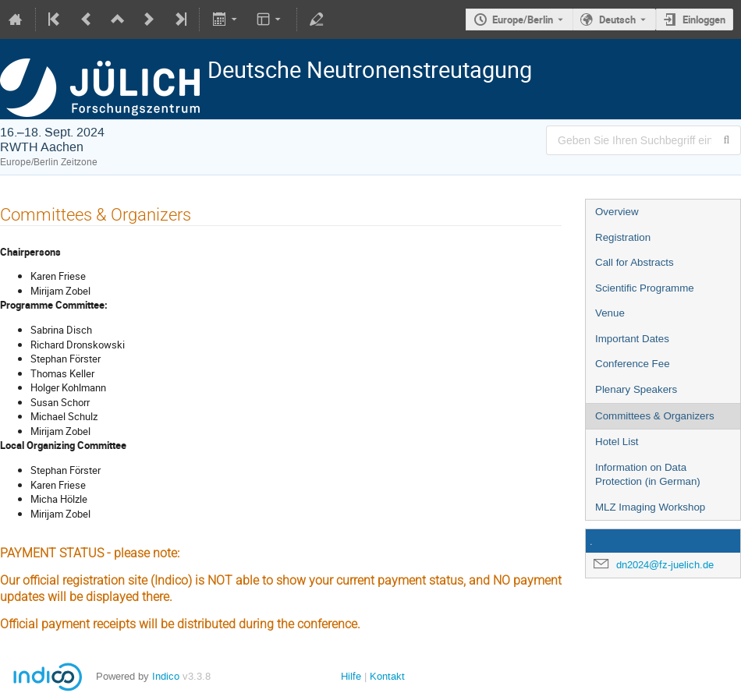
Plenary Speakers (636, 389)
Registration (623, 237)
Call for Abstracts (635, 262)
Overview (617, 212)
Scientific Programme (645, 288)
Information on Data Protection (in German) (648, 475)
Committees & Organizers (655, 416)
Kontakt (387, 676)
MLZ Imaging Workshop (650, 507)
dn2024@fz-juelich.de (665, 565)
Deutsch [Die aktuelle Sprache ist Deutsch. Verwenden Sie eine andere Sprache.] (617, 19)
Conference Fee (633, 364)
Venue (610, 313)
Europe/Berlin (523, 19)
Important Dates (632, 339)
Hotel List (617, 442)
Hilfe (351, 676)
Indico (166, 676)
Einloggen (704, 19)
